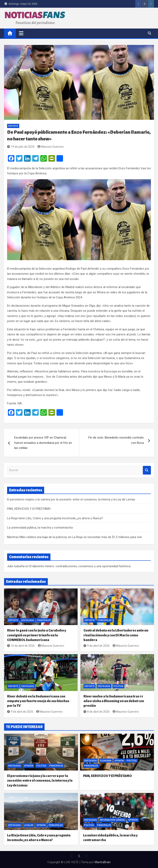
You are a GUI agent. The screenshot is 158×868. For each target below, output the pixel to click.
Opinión (29, 766)
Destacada (28, 620)
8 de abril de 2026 (97, 712)
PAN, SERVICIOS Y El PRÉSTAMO (29, 509)
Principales (44, 620)
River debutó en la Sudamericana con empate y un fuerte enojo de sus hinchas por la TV (38, 701)
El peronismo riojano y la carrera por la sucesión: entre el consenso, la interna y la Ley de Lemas (71, 499)
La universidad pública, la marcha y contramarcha (40, 528)
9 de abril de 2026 (97, 646)
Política (118, 686)
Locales (29, 825)
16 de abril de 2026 (21, 646)
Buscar (147, 470)
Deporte (13, 126)
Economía (106, 761)
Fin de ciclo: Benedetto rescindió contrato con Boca (116, 440)
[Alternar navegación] (21, 33)
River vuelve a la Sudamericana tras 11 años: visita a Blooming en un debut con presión (114, 701)
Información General (113, 820)
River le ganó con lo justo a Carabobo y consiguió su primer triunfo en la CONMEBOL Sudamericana (37, 635)
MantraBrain (103, 862)
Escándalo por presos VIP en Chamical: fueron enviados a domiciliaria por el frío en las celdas (43, 443)
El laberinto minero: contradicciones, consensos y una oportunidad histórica (80, 566)
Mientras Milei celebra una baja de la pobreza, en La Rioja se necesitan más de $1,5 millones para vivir (75, 537)
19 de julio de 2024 (21, 147)
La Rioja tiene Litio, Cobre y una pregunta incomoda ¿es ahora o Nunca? (55, 518)
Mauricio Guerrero (51, 147)
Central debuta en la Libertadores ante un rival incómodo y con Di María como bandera (116, 635)
